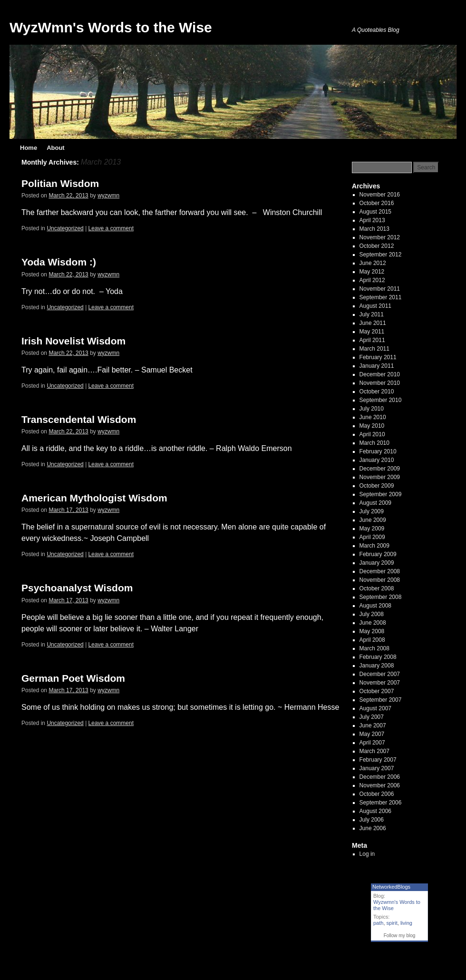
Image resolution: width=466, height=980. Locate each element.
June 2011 (373, 323)
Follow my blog (400, 936)
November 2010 (380, 383)
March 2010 (374, 443)
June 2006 (373, 828)
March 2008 (374, 648)
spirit (392, 923)
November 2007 (380, 683)
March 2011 (374, 349)
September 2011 (381, 297)
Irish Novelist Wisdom (73, 341)
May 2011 (372, 332)
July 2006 (372, 820)
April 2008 (372, 640)
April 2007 (372, 743)
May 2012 (372, 272)
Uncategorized (65, 228)
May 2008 (372, 631)
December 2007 (380, 674)
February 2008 (378, 657)
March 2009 (374, 546)
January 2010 (377, 460)
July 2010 (372, 409)
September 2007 (381, 700)
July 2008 (372, 614)
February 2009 (378, 554)
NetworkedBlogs (391, 887)
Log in (367, 854)
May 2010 (372, 426)
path (378, 923)
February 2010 (378, 451)
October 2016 (377, 203)
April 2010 (372, 434)
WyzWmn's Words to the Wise (111, 27)
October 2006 (377, 794)
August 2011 (375, 306)
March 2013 (374, 229)
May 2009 (372, 529)
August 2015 (375, 212)
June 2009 (373, 520)
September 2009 (381, 494)
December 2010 (380, 374)
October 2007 (377, 691)
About (56, 148)
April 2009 (372, 537)
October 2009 (377, 486)
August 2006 (375, 811)
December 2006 (380, 777)
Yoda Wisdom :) (59, 262)
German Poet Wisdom (73, 678)
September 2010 (381, 400)
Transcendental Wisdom (79, 419)
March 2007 (374, 751)
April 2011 (372, 340)
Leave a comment (111, 228)
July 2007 (372, 717)
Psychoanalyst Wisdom (77, 588)
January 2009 (377, 563)
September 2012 (381, 255)
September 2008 (381, 597)
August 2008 (375, 606)
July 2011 (372, 314)
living (406, 923)
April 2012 (372, 280)
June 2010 (373, 417)
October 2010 (377, 392)
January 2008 (377, 666)
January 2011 (377, 366)
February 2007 (378, 760)
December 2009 (380, 469)
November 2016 (380, 195)
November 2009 (380, 477)
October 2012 (377, 246)
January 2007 (377, 768)
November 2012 (380, 237)
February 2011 (378, 357)
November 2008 (380, 580)
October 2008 (377, 588)
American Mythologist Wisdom (94, 498)
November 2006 (380, 785)
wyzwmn (108, 196)
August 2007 (375, 708)
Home (29, 148)
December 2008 (380, 571)
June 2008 (373, 623)
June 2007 (373, 725)
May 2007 (372, 734)
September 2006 (381, 803)
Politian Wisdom (60, 183)
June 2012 (373, 263)
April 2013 (372, 220)
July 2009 (372, 511)
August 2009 (375, 503)
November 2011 (380, 289)
